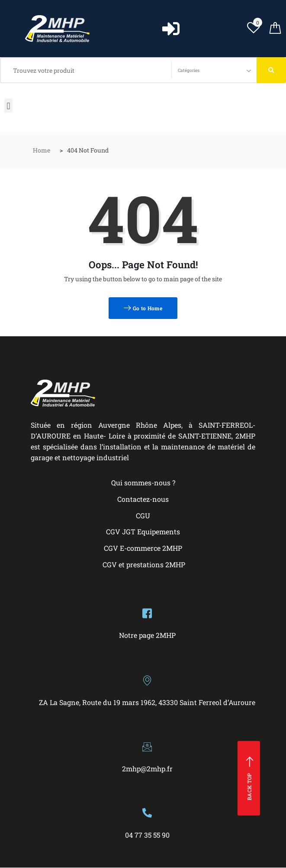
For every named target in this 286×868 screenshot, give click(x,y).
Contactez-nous (143, 499)
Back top (250, 778)
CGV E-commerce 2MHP (143, 548)
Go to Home (143, 308)
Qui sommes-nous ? (143, 483)
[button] (8, 106)
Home (42, 150)
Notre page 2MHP (147, 635)
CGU (143, 515)
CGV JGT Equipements (143, 532)
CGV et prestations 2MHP (144, 564)
